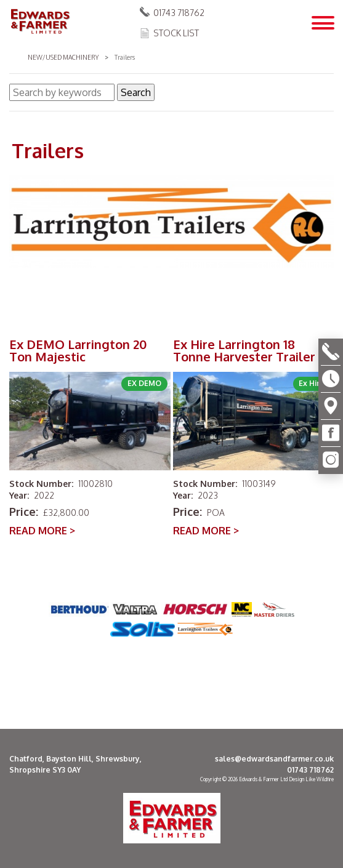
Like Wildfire (320, 779)
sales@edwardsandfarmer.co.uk (274, 759)
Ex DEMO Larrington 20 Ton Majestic (78, 350)
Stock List (176, 33)
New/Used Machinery (63, 57)
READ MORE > (42, 531)
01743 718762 (179, 13)
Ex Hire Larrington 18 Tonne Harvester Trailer (244, 350)
